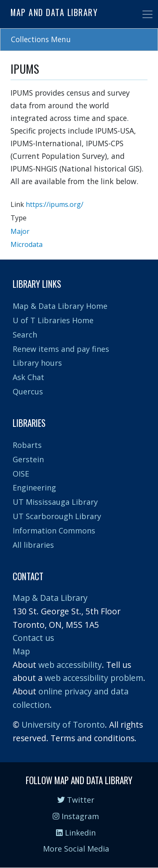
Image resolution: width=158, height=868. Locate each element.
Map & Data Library (50, 598)
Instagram (76, 816)
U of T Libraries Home (53, 320)
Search (25, 335)
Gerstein (28, 459)
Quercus (28, 391)
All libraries (33, 545)
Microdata (27, 244)
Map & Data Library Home (60, 306)
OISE (21, 474)
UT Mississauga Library (55, 502)
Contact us (33, 638)
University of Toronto (63, 725)
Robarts (27, 445)
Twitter (76, 800)
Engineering (34, 488)
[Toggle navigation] (147, 14)
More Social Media (76, 849)
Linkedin (76, 833)
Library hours (37, 363)
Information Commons (54, 530)
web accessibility (70, 665)
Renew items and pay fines (61, 349)
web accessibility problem (94, 678)
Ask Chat (28, 377)
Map (21, 651)
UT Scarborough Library (57, 516)
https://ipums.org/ (55, 204)
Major (20, 231)
